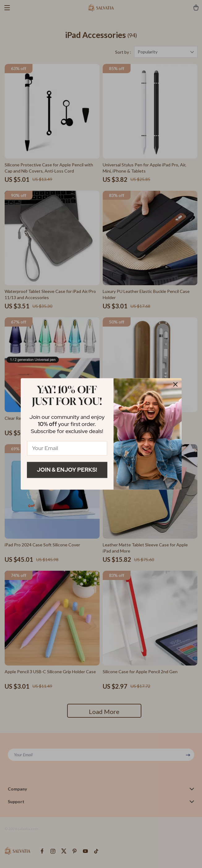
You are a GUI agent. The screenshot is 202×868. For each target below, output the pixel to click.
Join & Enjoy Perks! (67, 470)
